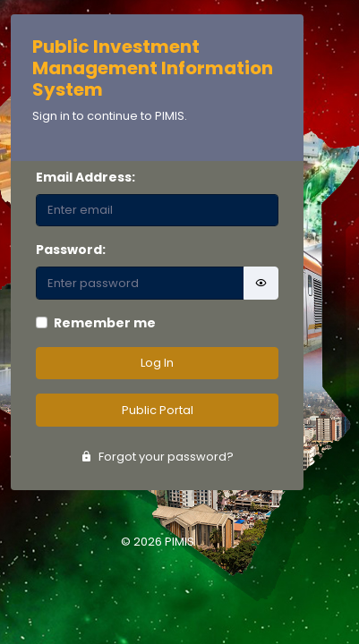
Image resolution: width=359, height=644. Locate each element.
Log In (157, 363)
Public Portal (158, 410)
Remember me (105, 323)
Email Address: (85, 177)
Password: (71, 250)
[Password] (140, 283)
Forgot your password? (157, 457)
